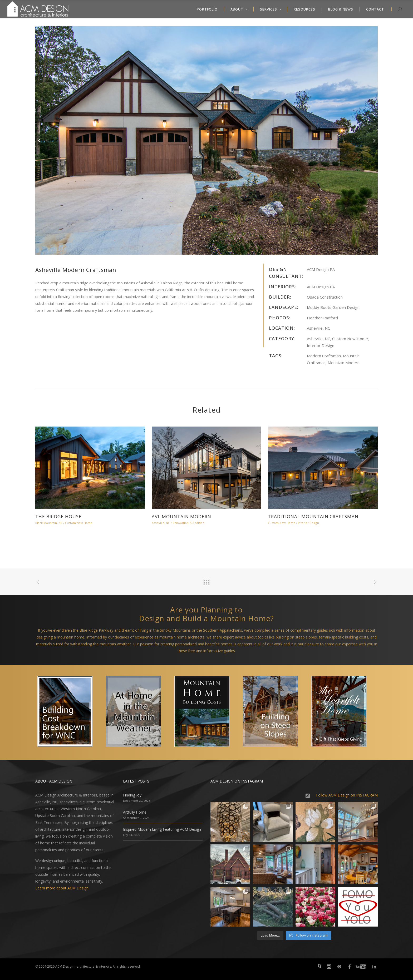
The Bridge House (58, 516)
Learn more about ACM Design (62, 888)
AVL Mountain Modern (181, 516)
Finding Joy (132, 795)
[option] (206, 140)
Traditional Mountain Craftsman (313, 516)
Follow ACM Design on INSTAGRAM (347, 795)
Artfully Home (135, 812)
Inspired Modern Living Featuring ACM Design (162, 829)
